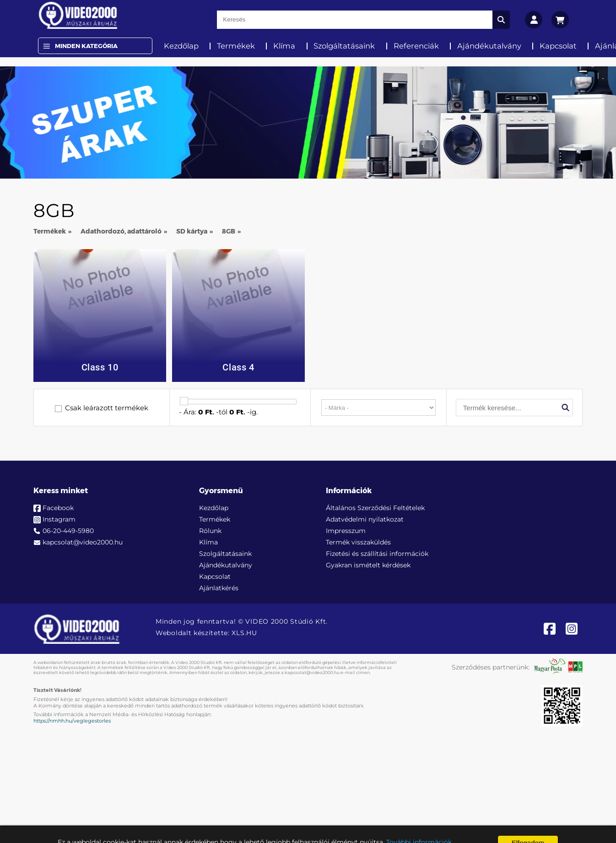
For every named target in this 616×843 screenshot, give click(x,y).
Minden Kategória (86, 46)
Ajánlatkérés (219, 588)
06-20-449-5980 (68, 531)
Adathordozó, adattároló (121, 231)
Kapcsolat (558, 46)
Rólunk (210, 531)
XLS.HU (244, 633)
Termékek (236, 46)
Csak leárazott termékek (107, 408)
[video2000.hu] (78, 15)
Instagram (59, 519)
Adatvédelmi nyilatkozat (365, 519)
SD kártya (192, 231)
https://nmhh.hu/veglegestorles (72, 721)
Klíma (284, 46)
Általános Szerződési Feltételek (375, 508)
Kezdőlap (181, 46)
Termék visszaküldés (358, 542)
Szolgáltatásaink (344, 46)
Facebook (58, 508)
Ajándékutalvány (489, 46)
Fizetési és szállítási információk (377, 554)
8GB (229, 231)
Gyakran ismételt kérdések (368, 565)
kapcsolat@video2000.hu (83, 542)
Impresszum (346, 531)
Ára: (190, 412)
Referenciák (416, 46)
